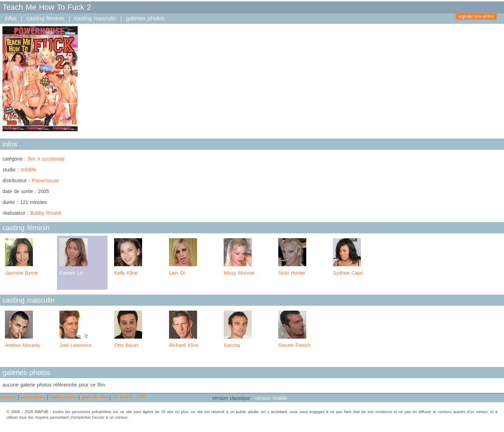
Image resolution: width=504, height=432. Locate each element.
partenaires (33, 397)
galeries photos (145, 18)
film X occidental (46, 159)
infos (11, 18)
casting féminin (45, 18)
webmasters (63, 397)
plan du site (94, 397)
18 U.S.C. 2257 (129, 397)
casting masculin (95, 18)
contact (8, 397)
